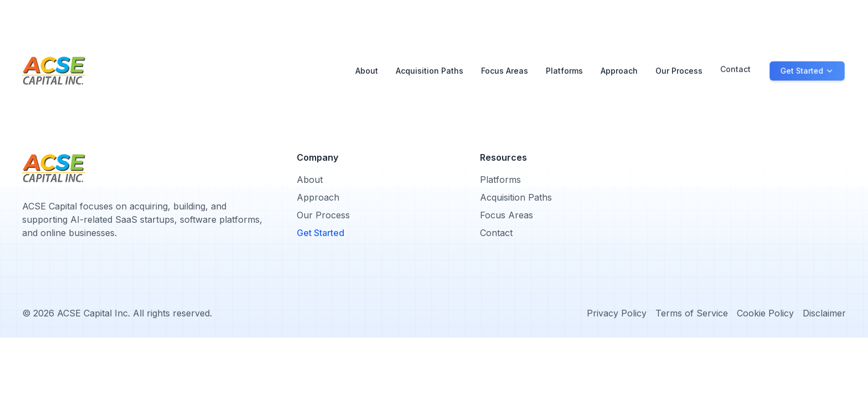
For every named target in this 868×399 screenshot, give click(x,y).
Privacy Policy (617, 313)
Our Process (679, 65)
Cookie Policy (765, 313)
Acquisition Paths (430, 71)
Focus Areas (505, 70)
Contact (735, 65)
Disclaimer (824, 313)
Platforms (564, 67)
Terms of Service (692, 313)
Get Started (321, 233)
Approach (619, 66)
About (367, 71)
